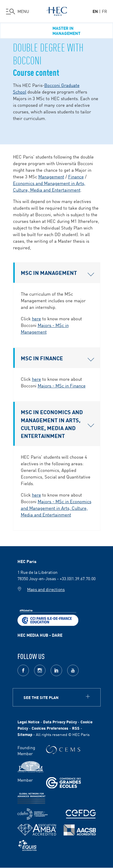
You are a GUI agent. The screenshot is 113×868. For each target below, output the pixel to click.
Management (51, 176)
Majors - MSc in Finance (62, 385)
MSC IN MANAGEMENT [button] (57, 272)
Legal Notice (28, 722)
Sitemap (25, 734)
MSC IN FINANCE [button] (57, 358)
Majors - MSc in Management (45, 328)
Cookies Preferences (50, 728)
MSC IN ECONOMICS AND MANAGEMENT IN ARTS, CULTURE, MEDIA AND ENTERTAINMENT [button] (57, 424)
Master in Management (66, 31)
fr (104, 11)
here (36, 318)
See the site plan (41, 697)
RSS (76, 728)
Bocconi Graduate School (46, 88)
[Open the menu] (18, 11)
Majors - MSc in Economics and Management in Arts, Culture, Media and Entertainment (56, 508)
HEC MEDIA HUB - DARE (40, 635)
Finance (76, 176)
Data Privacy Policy (60, 722)
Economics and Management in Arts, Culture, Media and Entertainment (49, 186)
